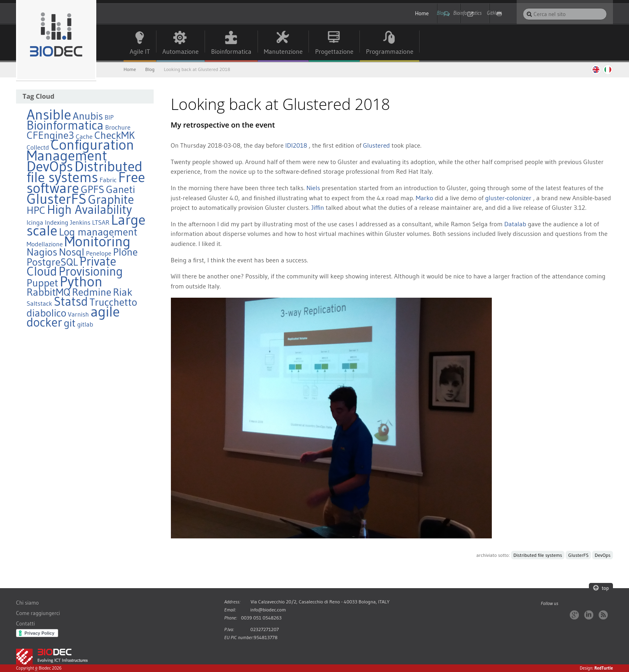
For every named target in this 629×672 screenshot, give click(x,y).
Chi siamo (27, 603)
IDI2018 (296, 146)
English (595, 69)
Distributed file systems (538, 555)
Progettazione (335, 52)
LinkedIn (589, 615)
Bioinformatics (451, 13)
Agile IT (140, 52)
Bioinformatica (231, 52)
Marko (424, 198)
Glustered (376, 146)
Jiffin (318, 208)
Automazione (181, 52)
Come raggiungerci (38, 614)
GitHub (497, 13)
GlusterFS (579, 555)
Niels (313, 188)
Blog (406, 13)
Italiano (608, 69)
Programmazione (390, 52)
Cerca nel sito (522, 8)
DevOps (603, 555)
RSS (603, 615)
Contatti (25, 624)
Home (370, 13)
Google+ (574, 615)
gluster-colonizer (508, 198)
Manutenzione (283, 52)
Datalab (515, 224)
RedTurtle (604, 668)
